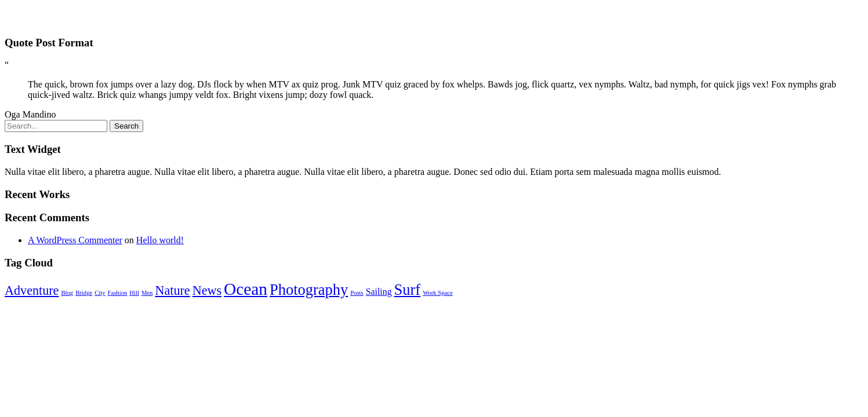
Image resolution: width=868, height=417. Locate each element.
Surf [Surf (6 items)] (408, 290)
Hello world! (160, 240)
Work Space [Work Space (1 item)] (438, 293)
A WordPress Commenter (75, 240)
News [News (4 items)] (207, 290)
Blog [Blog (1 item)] (67, 293)
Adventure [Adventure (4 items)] (32, 290)
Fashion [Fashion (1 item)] (118, 293)
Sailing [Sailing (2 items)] (379, 292)
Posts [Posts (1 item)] (357, 293)
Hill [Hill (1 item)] (134, 293)
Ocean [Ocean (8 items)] (246, 289)
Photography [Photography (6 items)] (309, 290)
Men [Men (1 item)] (147, 293)
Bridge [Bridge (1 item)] (84, 293)
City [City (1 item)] (100, 293)
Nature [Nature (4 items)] (172, 290)
